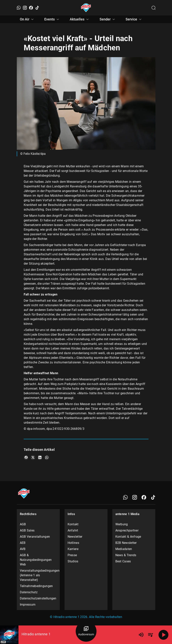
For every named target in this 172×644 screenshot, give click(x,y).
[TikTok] (37, 8)
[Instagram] (25, 8)
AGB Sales (27, 530)
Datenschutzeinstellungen (38, 598)
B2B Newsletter (126, 543)
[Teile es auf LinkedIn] (40, 458)
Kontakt (73, 524)
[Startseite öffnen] (86, 8)
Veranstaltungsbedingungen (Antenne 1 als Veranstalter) (38, 575)
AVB (23, 549)
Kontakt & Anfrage (128, 537)
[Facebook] (31, 8)
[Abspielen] (164, 635)
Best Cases (123, 561)
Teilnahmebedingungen (36, 586)
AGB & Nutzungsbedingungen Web (36, 560)
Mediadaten (124, 549)
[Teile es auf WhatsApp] (47, 458)
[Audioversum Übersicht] (86, 631)
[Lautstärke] (141, 635)
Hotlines (73, 543)
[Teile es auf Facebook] (26, 458)
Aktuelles (80, 19)
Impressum (28, 605)
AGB (23, 524)
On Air (27, 19)
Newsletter (75, 537)
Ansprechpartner (127, 530)
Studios (73, 561)
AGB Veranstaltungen (35, 537)
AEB (23, 543)
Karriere (73, 549)
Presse (72, 555)
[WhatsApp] (19, 8)
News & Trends (126, 555)
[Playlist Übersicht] (150, 635)
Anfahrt (73, 530)
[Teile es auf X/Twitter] (33, 458)
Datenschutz (29, 592)
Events (52, 19)
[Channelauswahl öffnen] (154, 8)
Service (134, 19)
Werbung (122, 524)
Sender (108, 19)
